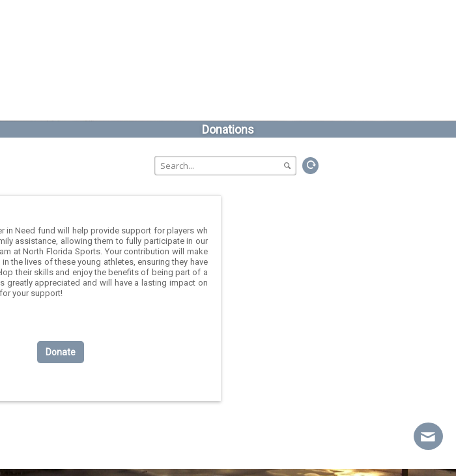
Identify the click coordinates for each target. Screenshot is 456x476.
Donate (61, 352)
